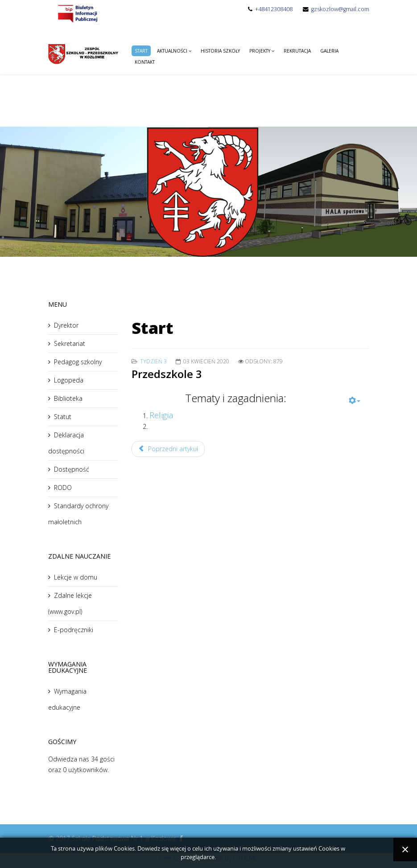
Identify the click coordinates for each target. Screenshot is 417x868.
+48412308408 (274, 9)
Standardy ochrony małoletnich (78, 514)
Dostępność (72, 469)
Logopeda (69, 380)
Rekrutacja (297, 51)
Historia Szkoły (220, 51)
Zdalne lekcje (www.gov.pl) (70, 603)
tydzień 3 (153, 361)
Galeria (329, 51)
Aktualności (172, 51)
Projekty (260, 51)
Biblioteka (68, 398)
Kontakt (145, 62)
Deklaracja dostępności (66, 443)
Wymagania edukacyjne (67, 699)
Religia (161, 415)
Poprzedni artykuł (168, 449)
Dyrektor (66, 325)
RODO (63, 487)
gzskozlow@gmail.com (340, 9)
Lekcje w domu (76, 577)
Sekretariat (70, 343)
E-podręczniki (74, 630)
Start (141, 51)
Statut (63, 417)
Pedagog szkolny (78, 362)
